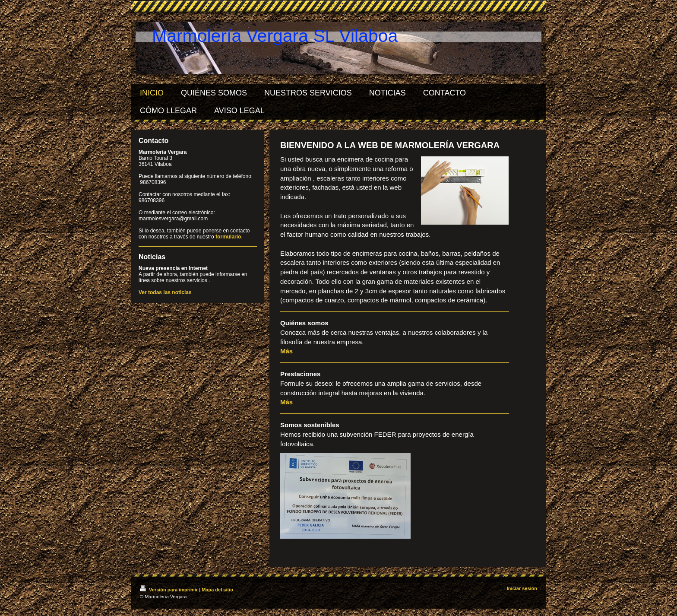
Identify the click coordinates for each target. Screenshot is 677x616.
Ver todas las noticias (165, 292)
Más (286, 351)
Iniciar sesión (522, 588)
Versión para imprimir (169, 590)
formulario (228, 237)
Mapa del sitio (217, 590)
